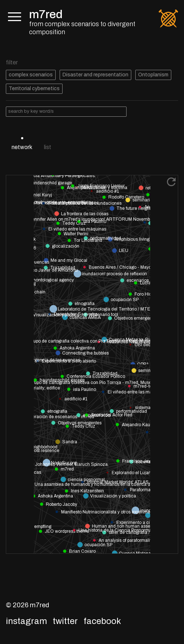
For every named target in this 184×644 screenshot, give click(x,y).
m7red (46, 14)
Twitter (65, 621)
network (22, 147)
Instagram (26, 621)
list (48, 147)
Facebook (102, 621)
